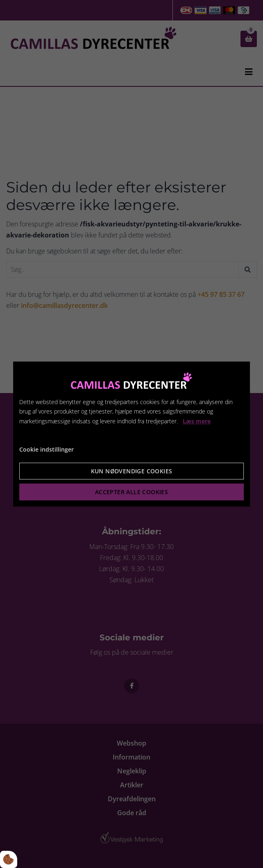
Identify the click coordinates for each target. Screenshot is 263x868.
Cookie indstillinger (46, 449)
